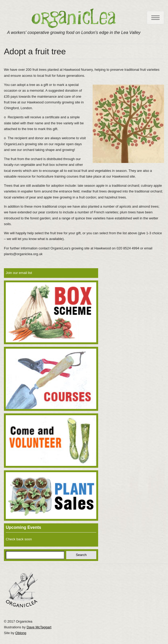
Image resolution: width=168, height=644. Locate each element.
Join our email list (19, 273)
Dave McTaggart (39, 627)
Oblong (21, 633)
